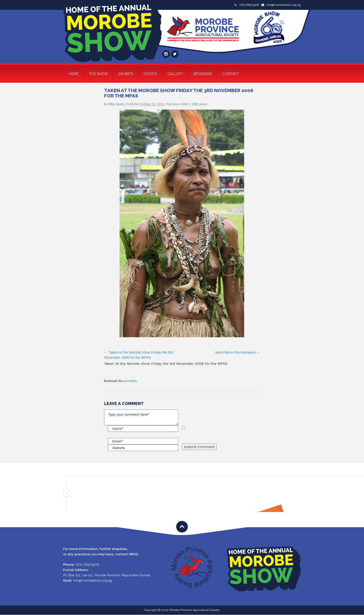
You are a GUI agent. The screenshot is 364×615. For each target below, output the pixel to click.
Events (150, 74)
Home (73, 74)
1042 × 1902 (190, 104)
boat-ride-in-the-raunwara (235, 352)
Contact (231, 74)
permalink (130, 381)
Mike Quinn (116, 104)
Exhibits (126, 74)
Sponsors (203, 74)
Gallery (175, 74)
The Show (98, 74)
